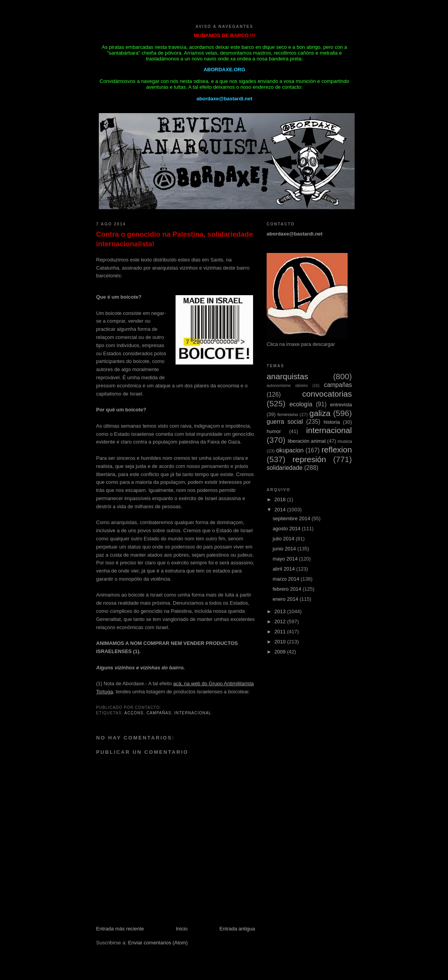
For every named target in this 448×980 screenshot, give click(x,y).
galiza (320, 413)
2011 (281, 632)
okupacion (290, 450)
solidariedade (285, 468)
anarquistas (288, 376)
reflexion (337, 450)
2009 (281, 652)
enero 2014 (286, 599)
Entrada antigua (237, 929)
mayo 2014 (286, 559)
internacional (193, 713)
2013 (281, 611)
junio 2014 (285, 549)
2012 (281, 622)
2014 (281, 510)
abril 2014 (285, 569)
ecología (301, 404)
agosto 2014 (287, 529)
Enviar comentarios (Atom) (158, 943)
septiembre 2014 (292, 518)
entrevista (341, 405)
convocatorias (327, 394)
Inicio (182, 929)
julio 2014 (284, 539)
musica (345, 441)
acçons (134, 713)
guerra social (285, 422)
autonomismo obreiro (287, 386)
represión (309, 459)
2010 (281, 642)
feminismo (288, 414)
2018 (281, 499)
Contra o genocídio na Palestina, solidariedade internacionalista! (174, 239)
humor (274, 431)
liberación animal (307, 441)
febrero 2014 (288, 589)
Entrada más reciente (120, 929)
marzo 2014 (287, 579)
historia (332, 422)
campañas (159, 713)
